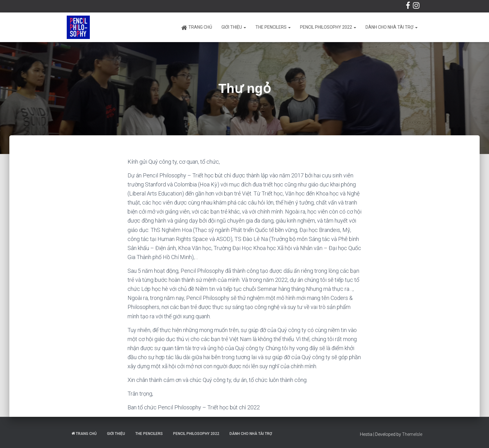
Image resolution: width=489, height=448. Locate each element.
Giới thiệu (234, 27)
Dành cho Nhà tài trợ (392, 27)
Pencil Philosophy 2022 (328, 27)
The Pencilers (273, 27)
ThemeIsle (412, 434)
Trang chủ (196, 28)
